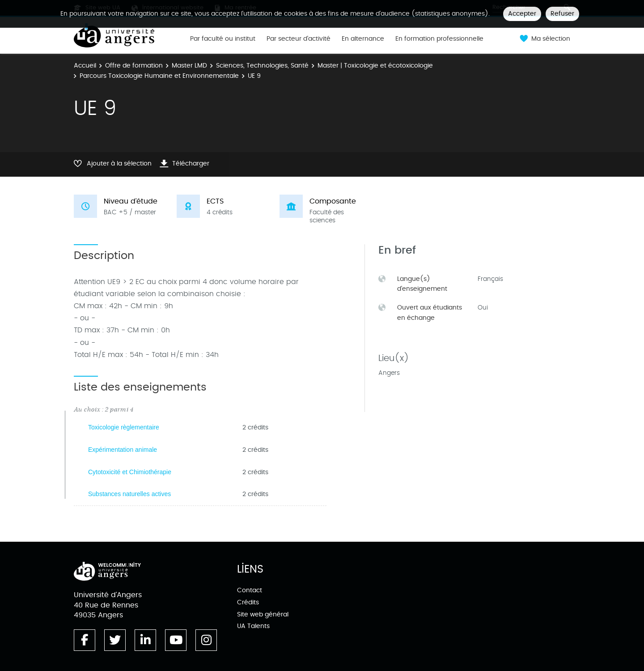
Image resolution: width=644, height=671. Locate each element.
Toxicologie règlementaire (124, 427)
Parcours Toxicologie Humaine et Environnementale (159, 76)
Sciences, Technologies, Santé (262, 66)
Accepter (522, 14)
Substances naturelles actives (129, 494)
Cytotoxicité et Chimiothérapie (130, 472)
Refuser (562, 14)
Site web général (263, 614)
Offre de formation (134, 66)
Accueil (85, 66)
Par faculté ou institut (223, 39)
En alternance (363, 39)
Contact (250, 590)
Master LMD (189, 66)
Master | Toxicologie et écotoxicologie (375, 66)
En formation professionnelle (439, 39)
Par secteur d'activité (299, 39)
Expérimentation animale (123, 450)
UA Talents (253, 626)
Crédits (248, 602)
